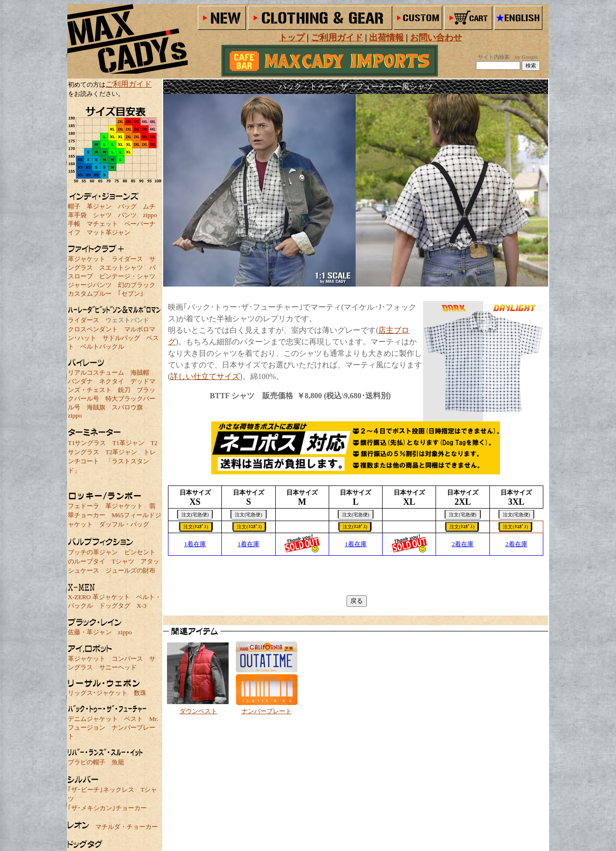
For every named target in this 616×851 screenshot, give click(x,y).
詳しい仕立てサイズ (205, 376)
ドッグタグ (115, 606)
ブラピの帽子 (87, 762)
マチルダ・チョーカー (127, 827)
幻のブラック (137, 285)
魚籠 (118, 762)
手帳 (74, 224)
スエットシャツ (121, 268)
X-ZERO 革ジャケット (99, 597)
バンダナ (80, 381)
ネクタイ (112, 381)
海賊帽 (140, 373)
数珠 (140, 693)
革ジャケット (87, 259)
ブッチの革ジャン (93, 552)
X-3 (141, 606)
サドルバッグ (121, 338)
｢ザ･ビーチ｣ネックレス (101, 790)
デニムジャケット (93, 719)
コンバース (127, 659)
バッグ (127, 206)
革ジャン (99, 206)
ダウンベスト (198, 711)
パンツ (127, 215)
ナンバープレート (267, 711)
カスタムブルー (90, 294)
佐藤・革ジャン (90, 632)
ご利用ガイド (128, 84)
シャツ (102, 215)
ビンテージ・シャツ (127, 276)
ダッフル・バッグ (124, 524)
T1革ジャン (128, 443)
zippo (150, 215)
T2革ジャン (121, 452)
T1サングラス (87, 443)
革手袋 (77, 215)
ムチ (149, 206)
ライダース (127, 259)
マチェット (102, 224)
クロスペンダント (93, 329)
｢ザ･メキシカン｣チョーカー (107, 808)
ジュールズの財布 (130, 570)
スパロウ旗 (127, 407)
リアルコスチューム (96, 373)
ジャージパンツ (90, 285)
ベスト (134, 719)
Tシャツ (123, 561)
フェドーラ (83, 506)
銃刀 (124, 390)
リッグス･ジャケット (98, 693)
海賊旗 (96, 407)
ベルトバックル (102, 347)
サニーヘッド (118, 667)
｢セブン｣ (131, 294)
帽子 (74, 206)
